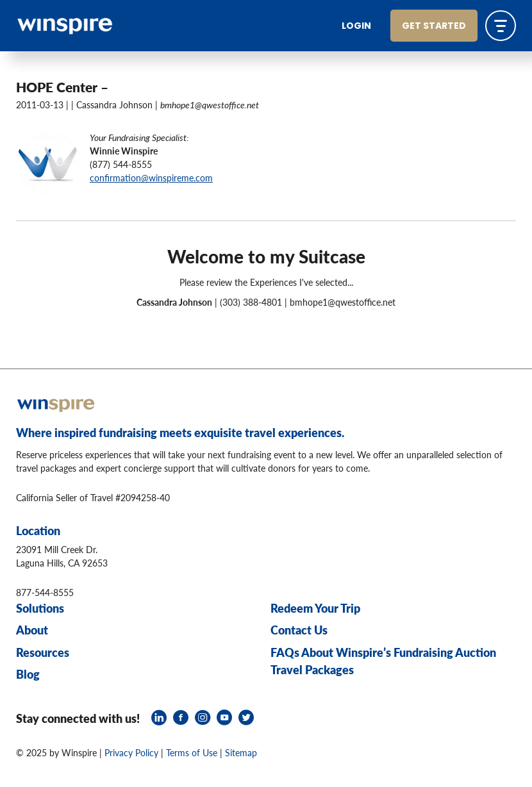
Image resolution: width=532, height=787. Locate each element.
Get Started (434, 27)
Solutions (40, 608)
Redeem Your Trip (315, 608)
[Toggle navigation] (501, 26)
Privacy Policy (131, 752)
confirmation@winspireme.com (151, 178)
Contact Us (299, 630)
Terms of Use (192, 752)
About (32, 630)
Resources (43, 652)
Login (356, 27)
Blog (28, 674)
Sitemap (241, 752)
